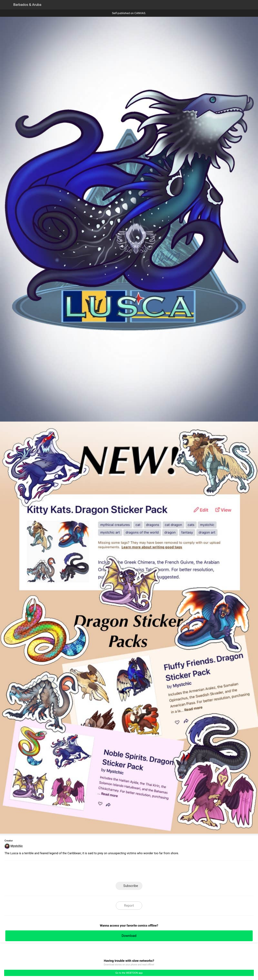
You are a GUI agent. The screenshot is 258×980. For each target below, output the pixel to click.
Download (129, 936)
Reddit (159, 872)
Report (129, 906)
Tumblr (144, 872)
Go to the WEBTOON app (129, 973)
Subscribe (131, 886)
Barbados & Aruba (27, 5)
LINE (99, 872)
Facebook (114, 872)
